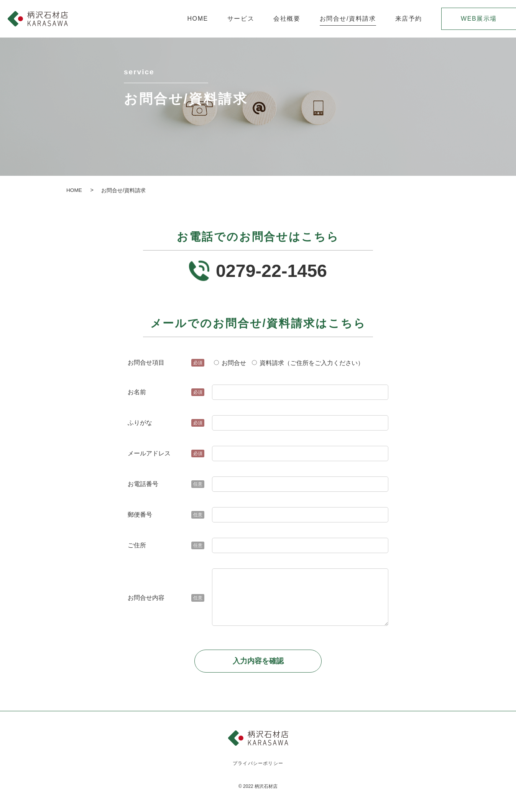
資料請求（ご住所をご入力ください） (308, 365)
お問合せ (230, 365)
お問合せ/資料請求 (348, 19)
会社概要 (287, 19)
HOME (197, 19)
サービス (241, 19)
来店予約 (409, 19)
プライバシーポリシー (258, 767)
